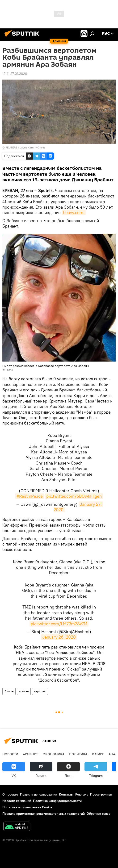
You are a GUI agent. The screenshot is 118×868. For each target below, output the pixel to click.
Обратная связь (98, 814)
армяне (24, 691)
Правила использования (39, 794)
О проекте (10, 794)
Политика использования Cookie (27, 807)
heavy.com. (74, 213)
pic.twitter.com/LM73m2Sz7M (59, 624)
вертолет (40, 691)
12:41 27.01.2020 (15, 74)
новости (10, 754)
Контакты (66, 794)
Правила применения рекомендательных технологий (44, 814)
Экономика (54, 754)
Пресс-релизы (101, 794)
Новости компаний (17, 801)
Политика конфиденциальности (57, 801)
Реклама (82, 794)
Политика (78, 754)
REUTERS (11, 147)
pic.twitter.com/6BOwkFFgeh (74, 496)
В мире (9, 691)
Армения (31, 754)
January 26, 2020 (59, 637)
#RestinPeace (30, 496)
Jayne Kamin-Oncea (33, 147)
